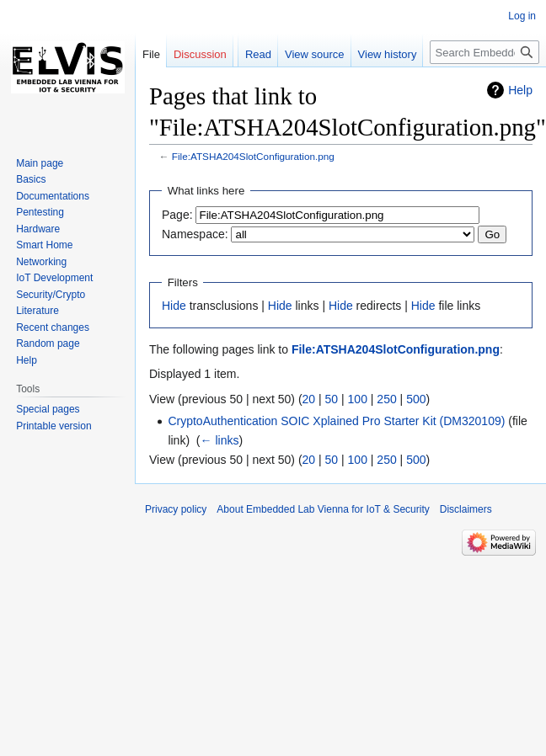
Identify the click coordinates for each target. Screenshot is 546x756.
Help (520, 90)
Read (240, 88)
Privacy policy (176, 509)
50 (332, 399)
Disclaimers (466, 509)
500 (416, 399)
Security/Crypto (51, 295)
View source (296, 88)
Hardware (38, 229)
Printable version (54, 426)
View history (369, 88)
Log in (522, 16)
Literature (37, 311)
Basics (31, 179)
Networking (41, 262)
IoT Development (54, 278)
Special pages (48, 409)
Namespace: (195, 234)
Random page (48, 343)
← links (220, 440)
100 (358, 399)
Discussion (200, 54)
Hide (174, 306)
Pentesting (40, 212)
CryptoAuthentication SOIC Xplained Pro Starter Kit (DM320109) (336, 421)
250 (386, 399)
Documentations (53, 196)
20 (309, 399)
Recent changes (53, 327)
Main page (40, 163)
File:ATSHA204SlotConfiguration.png (253, 156)
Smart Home (44, 245)
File (151, 54)
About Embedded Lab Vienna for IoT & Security (323, 509)
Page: (177, 215)
